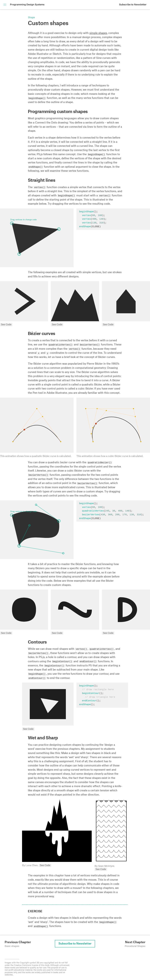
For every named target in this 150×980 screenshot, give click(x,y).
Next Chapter (135, 942)
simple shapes (98, 33)
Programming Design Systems (27, 5)
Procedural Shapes (135, 946)
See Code (6, 325)
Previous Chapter (18, 942)
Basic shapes (12, 946)
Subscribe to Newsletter (133, 5)
